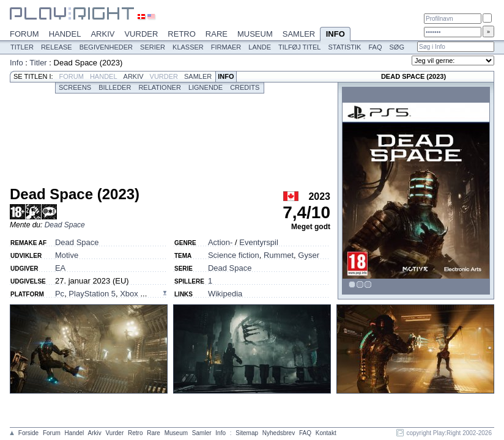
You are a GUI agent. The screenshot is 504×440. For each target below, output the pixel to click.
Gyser (309, 255)
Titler (22, 47)
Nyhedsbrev (279, 433)
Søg (396, 47)
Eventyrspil (259, 242)
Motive (67, 255)
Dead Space (65, 225)
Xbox (130, 294)
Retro (182, 34)
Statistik (344, 47)
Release (57, 47)
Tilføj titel (299, 47)
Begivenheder (106, 47)
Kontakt (326, 433)
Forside (28, 433)
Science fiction (234, 255)
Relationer (159, 87)
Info (335, 35)
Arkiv (102, 34)
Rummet (279, 255)
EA (60, 268)
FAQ (375, 47)
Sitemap (247, 433)
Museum (255, 34)
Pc (60, 294)
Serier (153, 47)
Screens (75, 87)
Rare (217, 34)
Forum (24, 34)
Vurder (141, 34)
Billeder (115, 87)
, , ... (101, 294)
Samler (299, 34)
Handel (65, 34)
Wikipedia (225, 294)
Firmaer (226, 47)
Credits (245, 87)
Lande (260, 47)
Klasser (188, 47)
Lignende (206, 87)
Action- (220, 242)
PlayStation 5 (92, 294)
